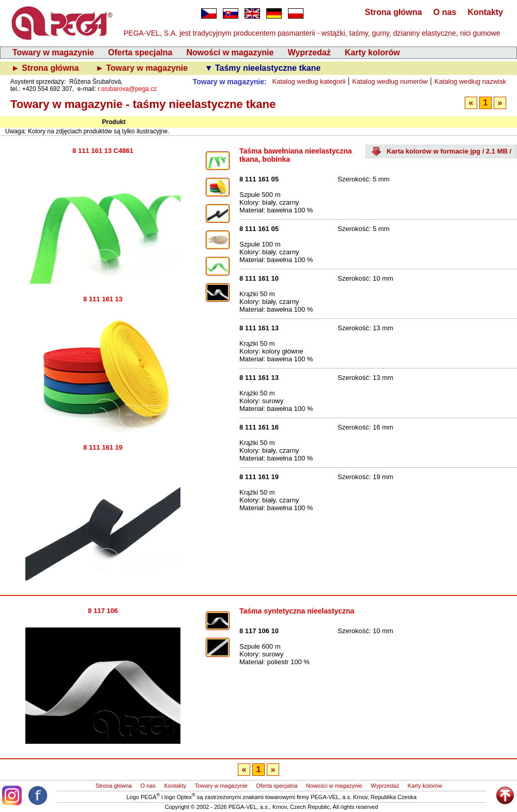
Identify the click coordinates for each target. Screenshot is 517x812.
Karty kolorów (372, 52)
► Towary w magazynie (143, 68)
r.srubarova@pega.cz (127, 89)
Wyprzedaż (309, 52)
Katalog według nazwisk (470, 81)
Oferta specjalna (140, 52)
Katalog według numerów (390, 81)
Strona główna (393, 12)
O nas (445, 12)
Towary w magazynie (53, 52)
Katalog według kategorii (309, 81)
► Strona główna (46, 68)
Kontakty (485, 12)
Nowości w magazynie (230, 52)
